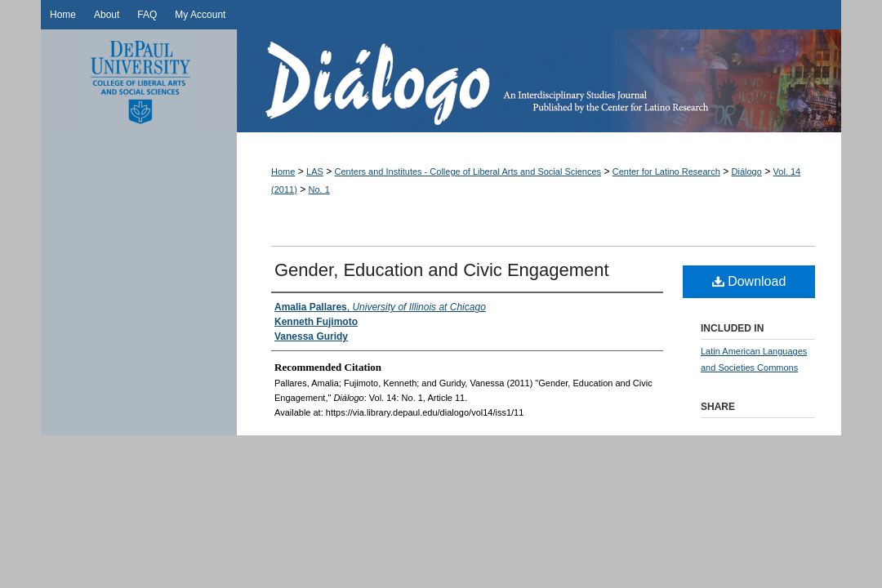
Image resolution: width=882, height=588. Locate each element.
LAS (315, 171)
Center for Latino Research (666, 171)
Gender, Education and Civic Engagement (442, 270)
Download (749, 281)
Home (283, 171)
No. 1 (319, 189)
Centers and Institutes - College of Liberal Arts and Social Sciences (468, 171)
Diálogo (539, 81)
